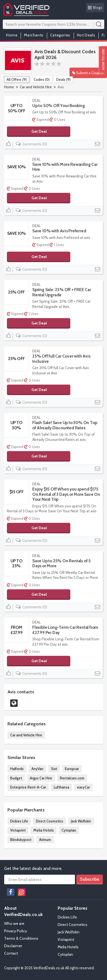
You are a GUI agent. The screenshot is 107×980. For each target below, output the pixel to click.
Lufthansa (61, 787)
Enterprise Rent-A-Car (28, 787)
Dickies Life (19, 821)
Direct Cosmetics (50, 821)
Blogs (95, 7)
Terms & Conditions (21, 938)
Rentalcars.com (72, 778)
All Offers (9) (17, 79)
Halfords (17, 769)
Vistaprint (18, 830)
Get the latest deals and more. (33, 868)
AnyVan (37, 769)
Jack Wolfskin (81, 821)
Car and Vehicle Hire (36, 87)
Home (12, 35)
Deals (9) (63, 79)
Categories (60, 35)
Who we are (14, 923)
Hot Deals (86, 35)
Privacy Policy (16, 931)
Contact (11, 953)
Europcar (72, 769)
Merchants (34, 35)
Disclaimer (13, 946)
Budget (16, 778)
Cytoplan (69, 830)
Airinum (45, 840)
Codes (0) (42, 79)
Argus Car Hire (41, 778)
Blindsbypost (21, 840)
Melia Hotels (44, 830)
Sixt (54, 769)
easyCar (83, 787)
